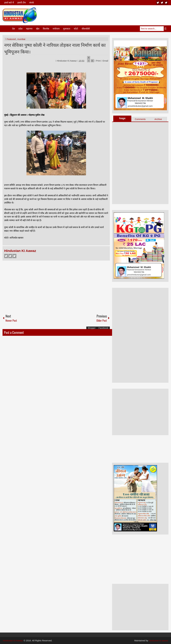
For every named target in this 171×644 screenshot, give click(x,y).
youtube (158, 3)
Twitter (10, 256)
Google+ (14, 256)
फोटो (76, 29)
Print (98, 61)
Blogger (92, 328)
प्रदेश (20, 29)
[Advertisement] (114, 15)
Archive (158, 119)
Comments (140, 119)
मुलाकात (67, 29)
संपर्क (32, 3)
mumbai (21, 39)
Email (105, 61)
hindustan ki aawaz (159, 640)
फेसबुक (122, 119)
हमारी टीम (22, 3)
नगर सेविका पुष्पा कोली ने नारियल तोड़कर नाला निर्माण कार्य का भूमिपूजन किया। (55, 48)
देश (14, 29)
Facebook (6, 256)
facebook (166, 3)
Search (166, 29)
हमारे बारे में (9, 3)
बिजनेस (46, 29)
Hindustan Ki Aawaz (67, 61)
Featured (11, 39)
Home (7, 29)
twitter (162, 3)
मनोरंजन (56, 29)
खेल (38, 29)
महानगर (29, 29)
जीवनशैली (86, 29)
